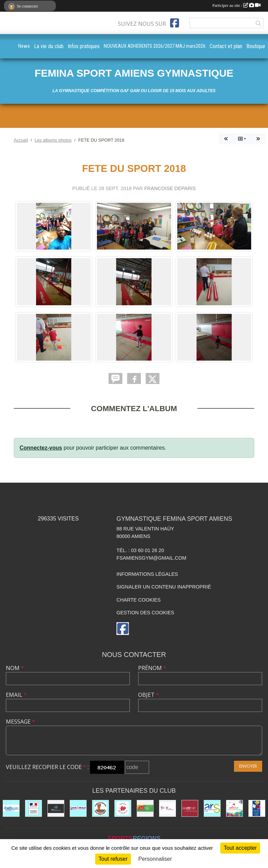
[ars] (212, 808)
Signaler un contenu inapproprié (164, 587)
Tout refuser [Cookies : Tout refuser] (113, 859)
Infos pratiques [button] (84, 46)
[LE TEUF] (145, 808)
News (24, 46)
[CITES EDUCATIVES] (167, 808)
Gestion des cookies (145, 613)
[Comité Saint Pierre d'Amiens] (100, 808)
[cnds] (11, 808)
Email (16, 695)
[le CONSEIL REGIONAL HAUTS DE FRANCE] (56, 808)
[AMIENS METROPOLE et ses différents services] (123, 808)
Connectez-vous (41, 448)
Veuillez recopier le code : (47, 767)
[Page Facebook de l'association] (175, 23)
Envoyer (248, 766)
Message (20, 722)
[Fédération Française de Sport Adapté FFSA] (257, 808)
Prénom (152, 668)
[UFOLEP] (234, 808)
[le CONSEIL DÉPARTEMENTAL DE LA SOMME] (190, 808)
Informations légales (147, 574)
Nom (15, 668)
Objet (149, 695)
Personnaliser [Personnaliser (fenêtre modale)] (155, 859)
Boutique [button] (256, 46)
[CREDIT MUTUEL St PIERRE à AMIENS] (78, 808)
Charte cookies (138, 600)
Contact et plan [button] (226, 46)
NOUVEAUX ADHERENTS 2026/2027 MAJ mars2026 (155, 46)
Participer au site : (236, 6)
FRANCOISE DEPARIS (170, 188)
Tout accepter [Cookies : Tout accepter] (240, 848)
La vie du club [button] (49, 46)
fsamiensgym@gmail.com (151, 558)
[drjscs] (33, 808)
